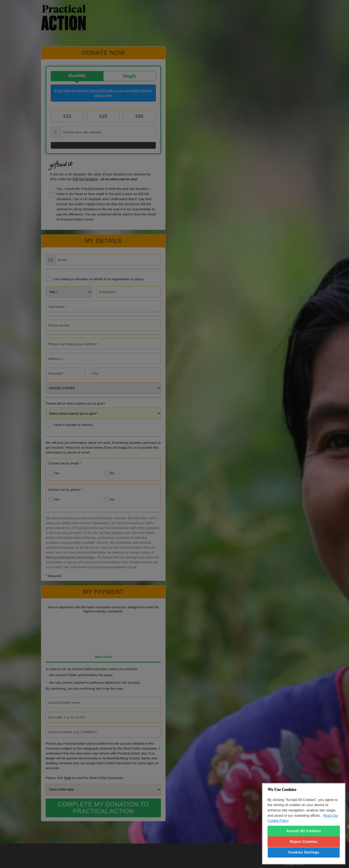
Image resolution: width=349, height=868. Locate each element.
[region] (304, 824)
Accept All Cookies (304, 831)
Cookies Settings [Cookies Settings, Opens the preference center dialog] (304, 852)
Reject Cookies (304, 842)
